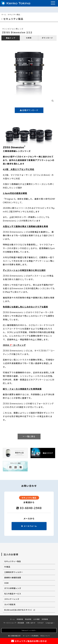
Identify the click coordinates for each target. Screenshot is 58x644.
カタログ (41, 623)
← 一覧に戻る (29, 436)
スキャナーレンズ (12, 599)
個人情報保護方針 (14, 636)
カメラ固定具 (10, 604)
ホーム (4, 14)
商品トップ (11, 38)
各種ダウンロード (29, 110)
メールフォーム (29, 526)
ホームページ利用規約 (31, 636)
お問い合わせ (31, 623)
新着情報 (20, 619)
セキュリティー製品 (13, 561)
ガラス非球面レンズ (13, 588)
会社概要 (37, 619)
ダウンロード (47, 38)
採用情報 (45, 619)
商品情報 (28, 619)
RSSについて (45, 636)
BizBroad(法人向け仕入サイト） (20, 610)
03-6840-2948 (29, 508)
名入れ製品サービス (13, 594)
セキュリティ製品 (14, 14)
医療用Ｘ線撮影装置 (13, 577)
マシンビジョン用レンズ (13, 29)
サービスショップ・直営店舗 (14, 623)
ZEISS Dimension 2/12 (17, 32)
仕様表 (29, 38)
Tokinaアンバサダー (29, 630)
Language (50, 623)
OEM (6, 583)
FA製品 (7, 567)
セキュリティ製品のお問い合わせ (29, 641)
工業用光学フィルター (14, 572)
